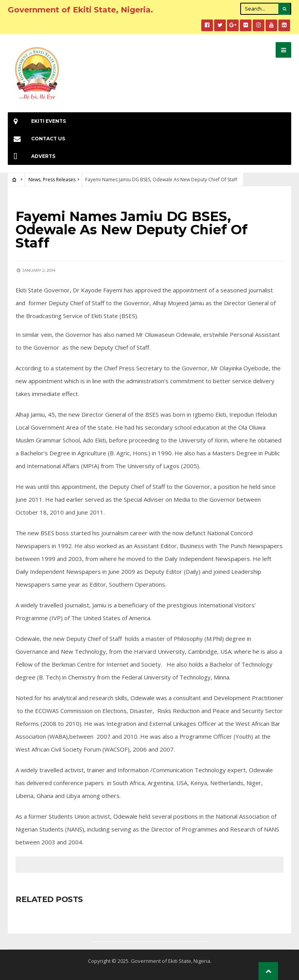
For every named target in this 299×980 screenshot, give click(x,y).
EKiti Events (37, 121)
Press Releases (59, 180)
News (34, 180)
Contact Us (36, 139)
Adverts (32, 156)
